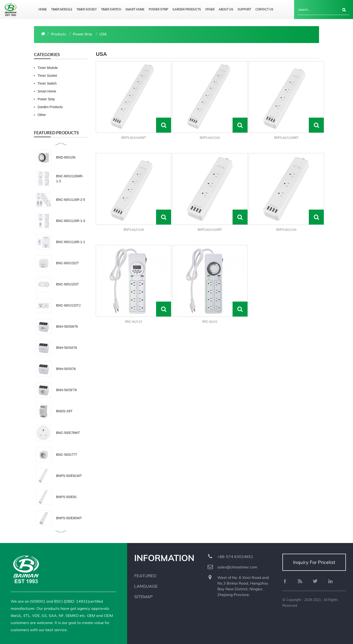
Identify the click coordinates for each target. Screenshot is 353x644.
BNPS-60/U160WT (134, 138)
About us (226, 9)
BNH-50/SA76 (67, 348)
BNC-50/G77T (67, 455)
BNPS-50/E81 (66, 497)
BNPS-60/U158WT (286, 138)
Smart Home (135, 9)
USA (103, 34)
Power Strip (158, 9)
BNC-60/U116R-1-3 (71, 221)
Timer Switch (111, 9)
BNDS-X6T (64, 411)
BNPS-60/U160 (210, 138)
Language (146, 586)
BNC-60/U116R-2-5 (71, 200)
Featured (145, 576)
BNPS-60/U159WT (210, 230)
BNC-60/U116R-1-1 (71, 242)
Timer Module (62, 9)
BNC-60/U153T (67, 284)
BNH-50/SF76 (66, 390)
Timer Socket (87, 9)
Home (43, 9)
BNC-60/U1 (210, 322)
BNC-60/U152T (67, 263)
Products (59, 34)
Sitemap (143, 597)
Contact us (264, 9)
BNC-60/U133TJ (68, 305)
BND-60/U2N (66, 157)
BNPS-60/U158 (134, 230)
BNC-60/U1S (134, 322)
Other (210, 9)
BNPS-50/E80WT (69, 518)
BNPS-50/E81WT (69, 476)
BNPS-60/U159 (286, 230)
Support (244, 9)
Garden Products (187, 9)
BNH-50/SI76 (66, 369)
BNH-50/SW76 (67, 327)
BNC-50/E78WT (68, 433)
